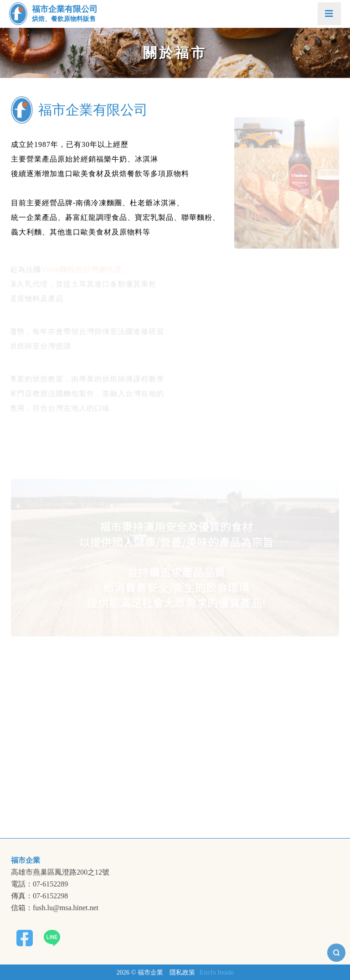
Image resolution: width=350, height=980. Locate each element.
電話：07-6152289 (39, 884)
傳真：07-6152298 (39, 896)
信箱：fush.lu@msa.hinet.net (55, 908)
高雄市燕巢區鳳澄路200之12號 (60, 872)
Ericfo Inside (217, 972)
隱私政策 (182, 972)
